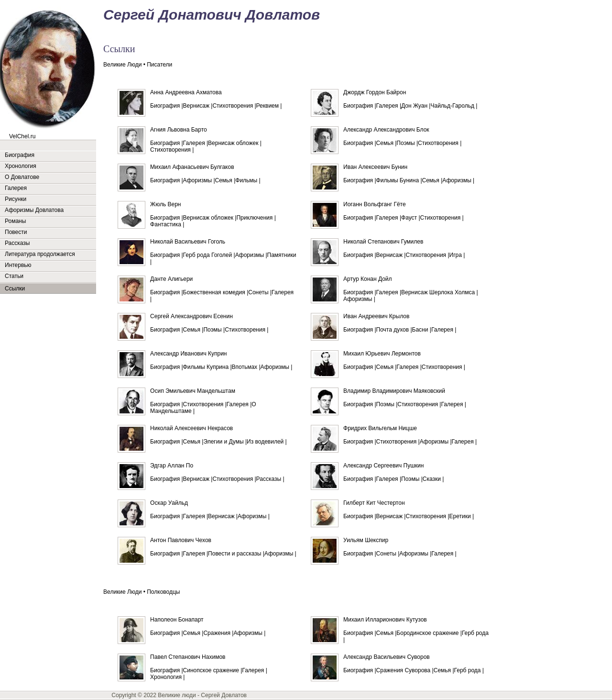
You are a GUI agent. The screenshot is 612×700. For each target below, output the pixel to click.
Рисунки (16, 199)
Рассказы (17, 243)
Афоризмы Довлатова (34, 210)
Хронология (21, 166)
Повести (16, 232)
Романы (15, 221)
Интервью (18, 265)
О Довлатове (22, 177)
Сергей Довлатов (224, 695)
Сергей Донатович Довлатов (212, 15)
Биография (20, 155)
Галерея (16, 188)
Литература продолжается (40, 254)
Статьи (14, 276)
